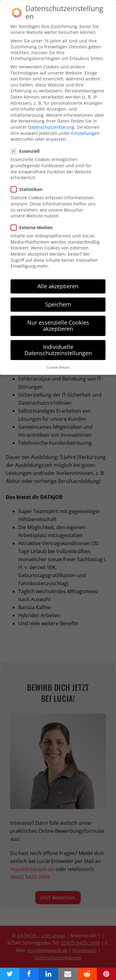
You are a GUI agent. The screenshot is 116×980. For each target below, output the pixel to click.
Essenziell (27, 145)
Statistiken (28, 183)
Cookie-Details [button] (58, 361)
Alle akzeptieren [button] (58, 280)
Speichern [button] (58, 298)
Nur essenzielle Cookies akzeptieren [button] (58, 319)
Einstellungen (85, 127)
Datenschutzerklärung (51, 121)
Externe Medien (34, 221)
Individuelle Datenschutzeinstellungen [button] (58, 344)
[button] (10, 974)
